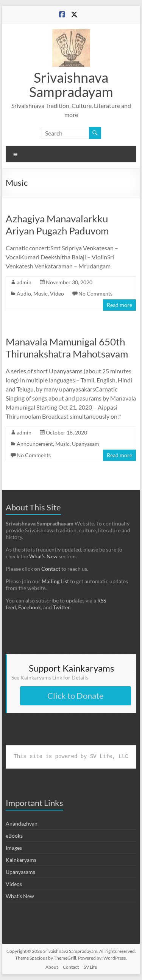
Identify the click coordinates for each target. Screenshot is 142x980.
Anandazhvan (22, 824)
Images (14, 848)
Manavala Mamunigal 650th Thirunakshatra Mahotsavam (67, 348)
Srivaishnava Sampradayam (71, 85)
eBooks (14, 836)
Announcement (35, 444)
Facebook (30, 607)
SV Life (90, 967)
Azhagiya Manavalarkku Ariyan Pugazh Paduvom (57, 225)
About (52, 967)
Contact (51, 569)
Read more (119, 305)
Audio (24, 294)
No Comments (95, 294)
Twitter (61, 607)
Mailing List (55, 581)
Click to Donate (76, 696)
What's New (20, 896)
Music (41, 294)
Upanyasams (20, 872)
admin (24, 282)
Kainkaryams (21, 860)
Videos (14, 884)
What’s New (43, 556)
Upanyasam (86, 444)
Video (57, 294)
